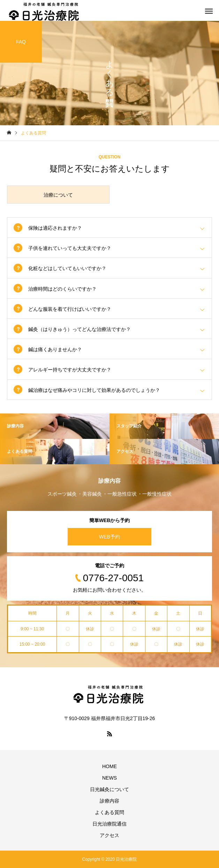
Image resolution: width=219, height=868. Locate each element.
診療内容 (109, 801)
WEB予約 (109, 537)
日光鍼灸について (109, 789)
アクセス (109, 835)
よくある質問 (109, 812)
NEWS (109, 778)
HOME (109, 766)
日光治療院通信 (109, 824)
